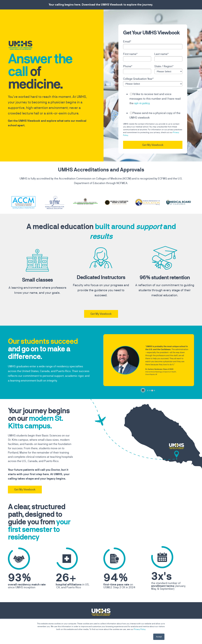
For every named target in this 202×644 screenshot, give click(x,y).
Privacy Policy (140, 629)
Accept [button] (159, 637)
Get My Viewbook (101, 314)
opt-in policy (142, 103)
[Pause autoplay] (143, 390)
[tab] (148, 391)
